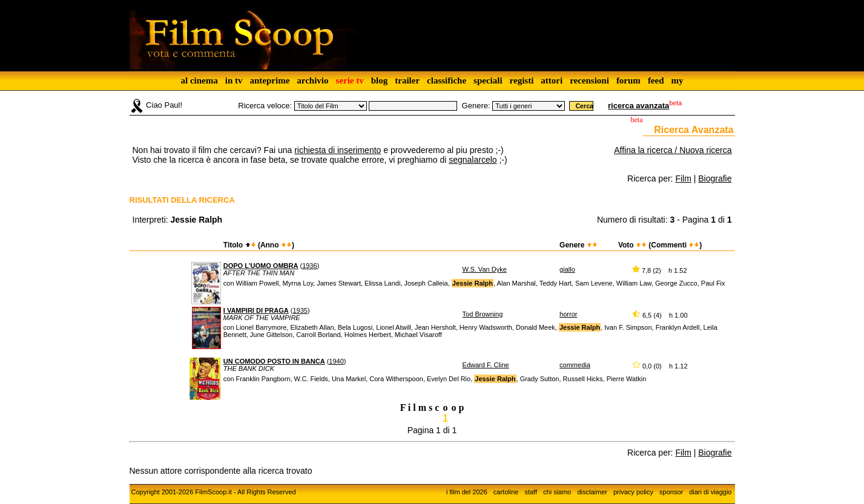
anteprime (269, 80)
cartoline (506, 492)
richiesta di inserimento (338, 150)
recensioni (589, 80)
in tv (234, 80)
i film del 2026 (467, 492)
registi (522, 80)
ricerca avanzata (638, 106)
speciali (488, 80)
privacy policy (633, 492)
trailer (407, 80)
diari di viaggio (710, 492)
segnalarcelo (473, 160)
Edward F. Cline (486, 365)
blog (380, 80)
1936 (309, 266)
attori (552, 80)
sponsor (671, 492)
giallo (567, 269)
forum (628, 80)
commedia (575, 365)
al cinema (199, 80)
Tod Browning (483, 314)
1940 (336, 361)
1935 (300, 310)
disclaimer (592, 492)
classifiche (447, 80)
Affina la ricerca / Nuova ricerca (673, 150)
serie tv (350, 80)
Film (683, 178)
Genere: (476, 106)
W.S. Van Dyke (485, 269)
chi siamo (557, 492)
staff (531, 492)
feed (656, 80)
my (678, 80)
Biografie (715, 178)
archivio (312, 80)
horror (568, 314)
